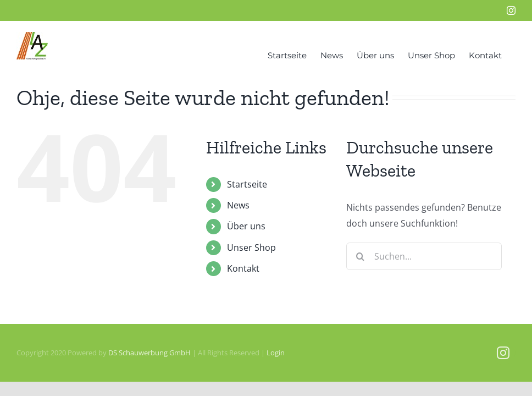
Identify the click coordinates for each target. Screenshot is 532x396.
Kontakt (243, 268)
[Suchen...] (424, 256)
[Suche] (360, 256)
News (238, 205)
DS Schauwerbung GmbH (149, 353)
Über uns (246, 226)
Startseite (247, 184)
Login (276, 353)
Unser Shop (251, 248)
